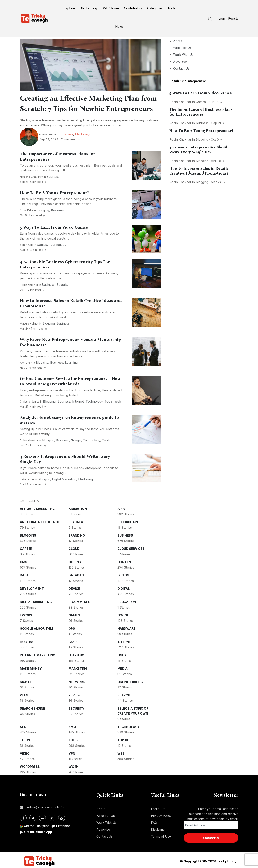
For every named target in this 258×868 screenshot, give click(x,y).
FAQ (154, 823)
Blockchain (128, 522)
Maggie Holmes (29, 324)
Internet (78, 401)
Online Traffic (130, 682)
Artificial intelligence (40, 522)
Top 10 (123, 740)
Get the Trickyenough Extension (47, 826)
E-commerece (80, 602)
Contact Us (181, 68)
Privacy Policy (161, 816)
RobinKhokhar (48, 134)
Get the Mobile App (38, 832)
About (178, 41)
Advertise (180, 62)
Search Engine (32, 708)
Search (124, 695)
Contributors (133, 8)
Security (63, 285)
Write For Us (182, 48)
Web (118, 401)
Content (125, 562)
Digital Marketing (64, 479)
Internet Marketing (38, 655)
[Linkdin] (42, 818)
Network (77, 682)
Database (77, 575)
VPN (72, 753)
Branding (77, 535)
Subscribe (211, 838)
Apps (122, 509)
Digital (124, 589)
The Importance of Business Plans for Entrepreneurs (201, 112)
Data (24, 575)
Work (73, 767)
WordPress (30, 767)
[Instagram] (52, 818)
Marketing (82, 134)
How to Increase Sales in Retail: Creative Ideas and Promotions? (199, 171)
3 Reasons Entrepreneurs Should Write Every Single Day (200, 150)
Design (123, 575)
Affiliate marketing (37, 509)
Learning (71, 363)
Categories (155, 8)
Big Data (76, 522)
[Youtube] (62, 818)
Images (75, 642)
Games (42, 245)
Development (32, 589)
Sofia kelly (26, 210)
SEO (23, 727)
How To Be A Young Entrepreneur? (54, 193)
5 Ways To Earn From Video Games (54, 227)
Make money (31, 669)
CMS (24, 562)
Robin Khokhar (29, 285)
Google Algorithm (36, 628)
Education (127, 602)
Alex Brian (26, 363)
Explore (69, 8)
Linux (122, 655)
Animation (78, 509)
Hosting (27, 642)
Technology (57, 245)
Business (67, 134)
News (119, 27)
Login (222, 18)
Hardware (126, 628)
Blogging (43, 210)
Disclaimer (158, 829)
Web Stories (111, 8)
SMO (72, 727)
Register (234, 18)
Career (26, 549)
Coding (75, 562)
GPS (72, 628)
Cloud (74, 549)
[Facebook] (23, 818)
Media (122, 669)
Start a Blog (88, 8)
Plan (24, 695)
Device (74, 589)
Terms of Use (161, 836)
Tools (171, 8)
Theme (26, 740)
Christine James (30, 402)
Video (25, 753)
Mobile (26, 682)
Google (76, 440)
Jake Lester (27, 479)
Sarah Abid (27, 245)
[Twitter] (33, 818)
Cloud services (131, 549)
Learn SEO (159, 809)
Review (75, 695)
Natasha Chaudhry (31, 177)
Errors (26, 615)
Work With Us (183, 55)
